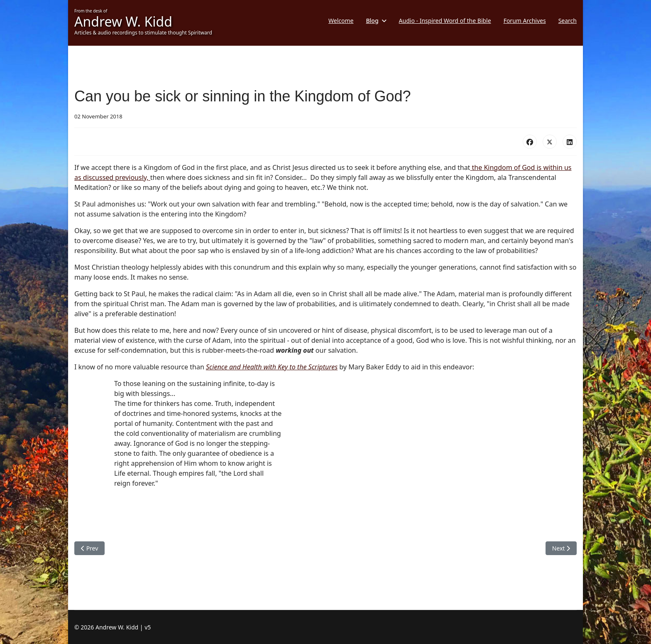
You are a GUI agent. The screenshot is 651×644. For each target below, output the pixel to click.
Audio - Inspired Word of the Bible (445, 21)
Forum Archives (525, 21)
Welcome (341, 21)
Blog (372, 21)
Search (568, 21)
